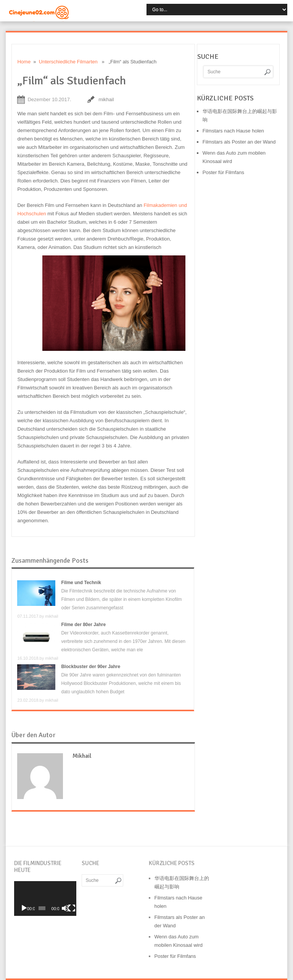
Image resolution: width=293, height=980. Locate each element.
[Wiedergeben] (24, 908)
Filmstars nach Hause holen (233, 131)
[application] (45, 898)
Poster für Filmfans (223, 172)
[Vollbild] (72, 908)
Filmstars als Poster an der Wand (239, 142)
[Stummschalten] (65, 908)
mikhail (106, 99)
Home (24, 62)
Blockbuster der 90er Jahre (91, 667)
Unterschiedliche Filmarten (68, 62)
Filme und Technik (81, 583)
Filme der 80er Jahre (83, 625)
